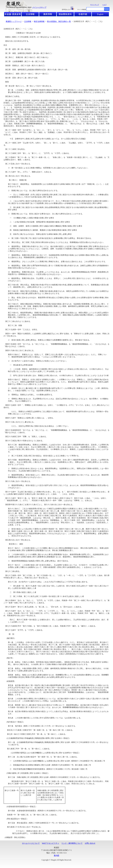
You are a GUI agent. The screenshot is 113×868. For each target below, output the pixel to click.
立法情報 (28, 21)
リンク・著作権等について (72, 843)
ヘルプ (104, 5)
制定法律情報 (39, 21)
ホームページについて (31, 843)
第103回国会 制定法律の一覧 (59, 21)
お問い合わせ (90, 843)
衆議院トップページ (14, 21)
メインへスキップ (39, 7)
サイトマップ (95, 5)
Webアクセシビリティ (51, 843)
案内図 (56, 855)
